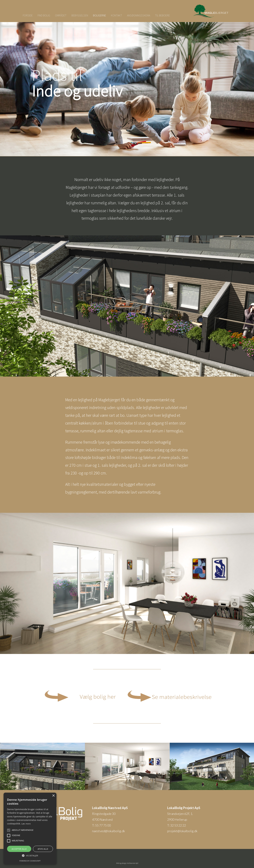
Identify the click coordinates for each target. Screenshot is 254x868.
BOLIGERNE (99, 15)
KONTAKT (117, 15)
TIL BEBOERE (162, 15)
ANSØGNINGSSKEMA (139, 15)
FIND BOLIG (44, 15)
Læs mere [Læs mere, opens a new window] (26, 824)
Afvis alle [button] (43, 849)
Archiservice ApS (133, 863)
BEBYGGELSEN (80, 15)
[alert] (30, 829)
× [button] (53, 796)
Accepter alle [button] (19, 849)
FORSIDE (28, 15)
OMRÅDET (61, 15)
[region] (127, 86)
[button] (9, 830)
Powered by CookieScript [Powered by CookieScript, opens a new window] (30, 861)
